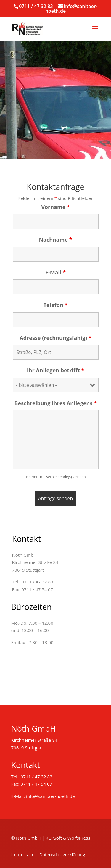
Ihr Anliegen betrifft (56, 370)
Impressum (23, 854)
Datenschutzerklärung (62, 854)
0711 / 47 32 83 (36, 6)
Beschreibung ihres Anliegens (55, 403)
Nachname (55, 240)
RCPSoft (54, 838)
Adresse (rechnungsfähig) (55, 338)
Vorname (55, 207)
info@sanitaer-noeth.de (50, 796)
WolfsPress (79, 838)
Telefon (56, 305)
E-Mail (55, 272)
